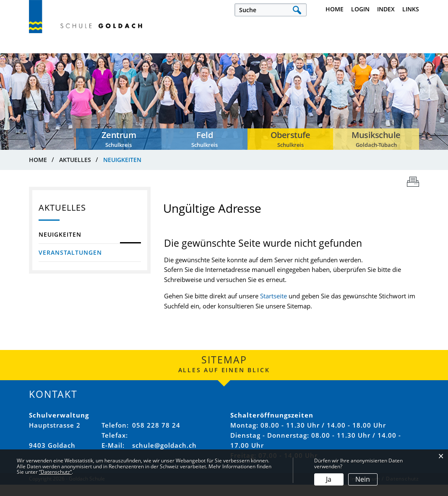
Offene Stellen (139, 54)
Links (411, 9)
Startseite (273, 307)
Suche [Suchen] (297, 10)
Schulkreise (336, 54)
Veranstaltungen (70, 263)
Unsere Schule (208, 54)
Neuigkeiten (84, 245)
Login (360, 9)
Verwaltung (274, 54)
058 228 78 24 (156, 436)
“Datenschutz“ (55, 472)
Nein (363, 479)
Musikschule (398, 54)
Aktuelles (45, 54)
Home (335, 9)
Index (386, 9)
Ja (329, 479)
